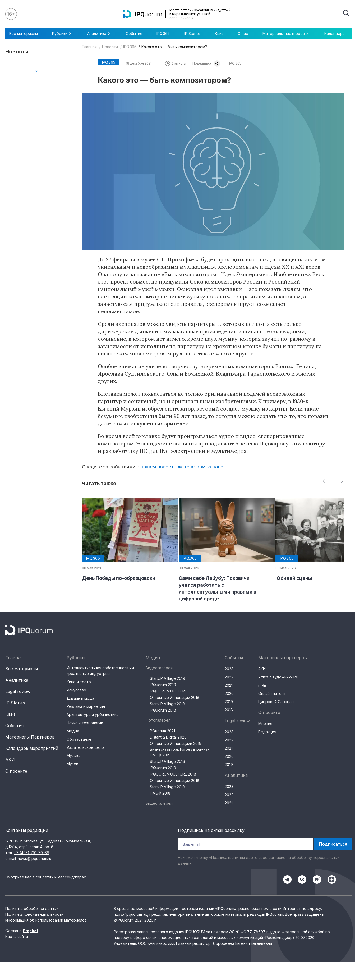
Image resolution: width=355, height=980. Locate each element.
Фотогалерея (158, 720)
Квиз (219, 33)
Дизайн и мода (80, 698)
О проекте (16, 771)
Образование (79, 739)
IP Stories (192, 33)
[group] (126, 540)
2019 (229, 702)
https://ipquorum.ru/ (130, 914)
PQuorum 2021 (162, 731)
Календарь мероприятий (32, 748)
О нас (243, 33)
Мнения (265, 724)
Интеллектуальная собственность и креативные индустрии (100, 671)
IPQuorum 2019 (163, 685)
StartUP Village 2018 (167, 704)
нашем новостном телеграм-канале (182, 467)
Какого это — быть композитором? (174, 47)
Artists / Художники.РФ (278, 677)
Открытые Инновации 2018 (175, 697)
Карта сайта (17, 936)
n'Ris (262, 685)
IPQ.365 (163, 33)
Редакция (267, 732)
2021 (229, 685)
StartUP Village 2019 (167, 678)
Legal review (18, 691)
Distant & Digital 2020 (168, 737)
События (134, 33)
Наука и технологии (85, 723)
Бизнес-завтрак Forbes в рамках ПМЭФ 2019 (180, 752)
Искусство (76, 690)
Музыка (73, 756)
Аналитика (99, 34)
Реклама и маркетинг (86, 706)
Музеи (72, 764)
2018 (229, 710)
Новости (110, 47)
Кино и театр (79, 682)
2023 (229, 669)
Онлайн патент (272, 693)
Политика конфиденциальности (34, 914)
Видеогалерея (159, 668)
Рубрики (62, 34)
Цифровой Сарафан (276, 702)
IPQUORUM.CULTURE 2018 (173, 774)
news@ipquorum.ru (34, 858)
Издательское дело (85, 747)
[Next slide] (340, 482)
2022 (229, 677)
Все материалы (24, 33)
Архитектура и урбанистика (93, 715)
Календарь (335, 33)
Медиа (73, 731)
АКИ (10, 760)
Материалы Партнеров (30, 737)
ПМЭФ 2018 (160, 793)
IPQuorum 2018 (163, 710)
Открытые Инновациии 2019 (176, 743)
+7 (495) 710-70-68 (31, 853)
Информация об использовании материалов (46, 920)
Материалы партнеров (286, 34)
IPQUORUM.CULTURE (168, 691)
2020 (229, 693)
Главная (89, 47)
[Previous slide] (326, 482)
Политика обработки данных (32, 908)
